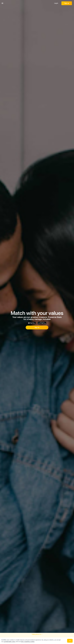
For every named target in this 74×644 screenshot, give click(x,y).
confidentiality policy (10, 642)
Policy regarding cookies (27, 642)
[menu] (2, 3)
